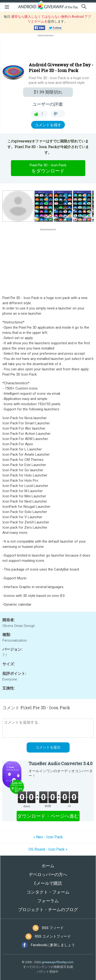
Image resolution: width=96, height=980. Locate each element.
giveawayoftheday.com (58, 962)
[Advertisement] (48, 49)
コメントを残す (48, 125)
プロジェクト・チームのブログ (48, 910)
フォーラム (48, 901)
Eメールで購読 (48, 883)
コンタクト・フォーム (48, 892)
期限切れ (48, 92)
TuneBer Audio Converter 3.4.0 (60, 763)
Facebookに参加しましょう (53, 945)
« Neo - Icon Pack (48, 837)
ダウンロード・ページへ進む (48, 816)
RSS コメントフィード (53, 936)
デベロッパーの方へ (48, 874)
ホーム (48, 866)
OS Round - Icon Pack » (48, 849)
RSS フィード (53, 928)
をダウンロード (48, 168)
